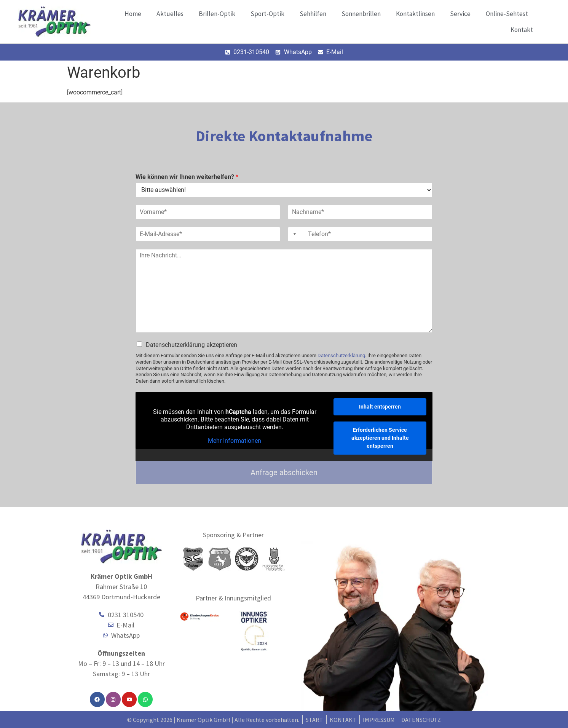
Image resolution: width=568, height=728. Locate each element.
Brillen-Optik (217, 14)
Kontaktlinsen (415, 14)
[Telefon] (360, 234)
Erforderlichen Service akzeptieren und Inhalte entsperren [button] (380, 438)
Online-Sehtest (507, 14)
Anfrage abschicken (284, 473)
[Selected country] (293, 234)
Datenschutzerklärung (341, 355)
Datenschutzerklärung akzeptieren (191, 345)
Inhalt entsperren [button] (380, 407)
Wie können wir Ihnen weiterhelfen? (187, 177)
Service (460, 14)
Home (133, 14)
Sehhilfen (313, 14)
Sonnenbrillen (361, 14)
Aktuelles (170, 14)
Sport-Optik (267, 14)
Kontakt (522, 30)
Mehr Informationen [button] (235, 441)
